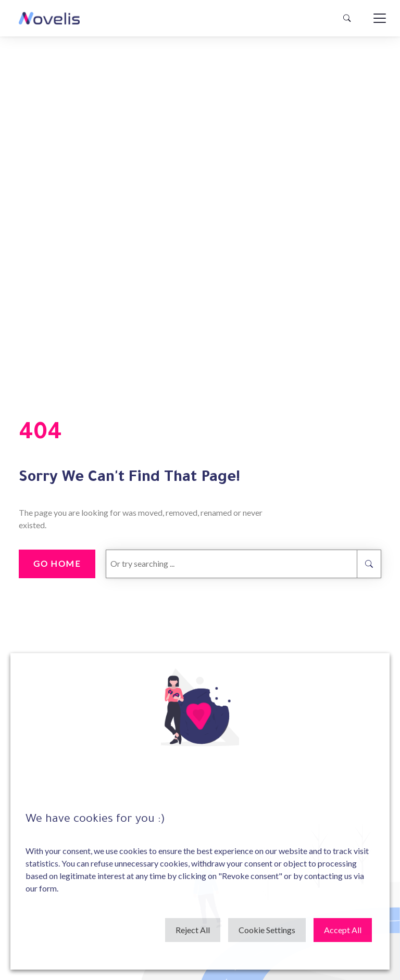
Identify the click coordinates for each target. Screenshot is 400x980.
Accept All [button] (343, 930)
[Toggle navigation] (380, 18)
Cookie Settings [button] (267, 930)
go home (57, 563)
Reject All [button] (193, 930)
